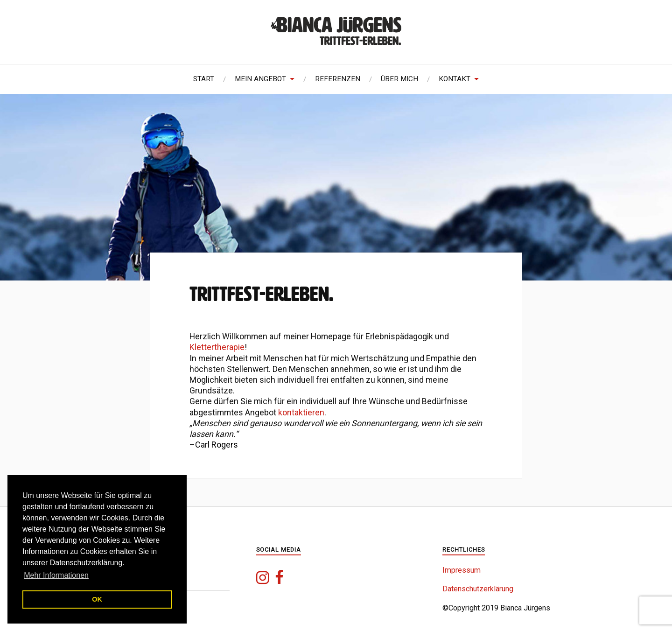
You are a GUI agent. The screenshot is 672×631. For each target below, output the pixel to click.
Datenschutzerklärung (478, 589)
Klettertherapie (217, 347)
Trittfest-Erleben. (261, 294)
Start (204, 79)
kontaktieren (301, 412)
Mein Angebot (260, 79)
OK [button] (97, 599)
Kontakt (455, 79)
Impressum (462, 570)
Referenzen (338, 79)
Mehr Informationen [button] (56, 575)
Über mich (399, 79)
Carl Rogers (217, 445)
